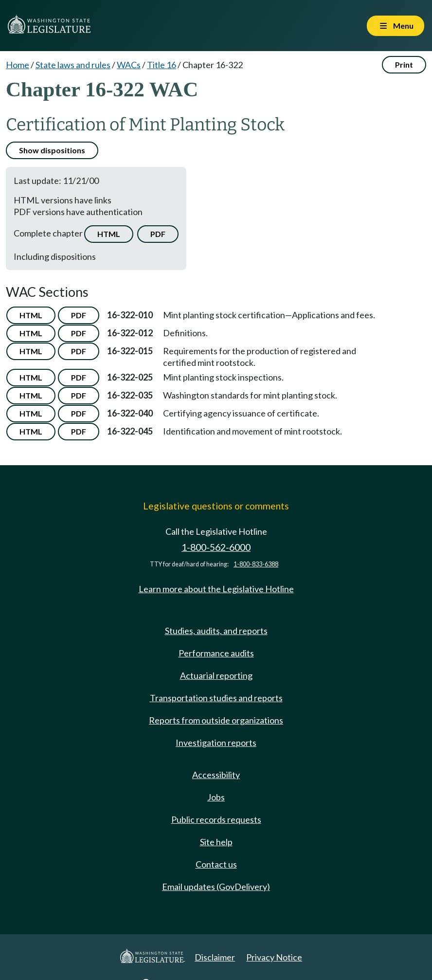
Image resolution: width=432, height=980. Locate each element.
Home (18, 65)
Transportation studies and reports (216, 698)
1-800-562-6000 (216, 547)
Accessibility (216, 775)
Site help (216, 842)
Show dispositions (52, 150)
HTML (109, 234)
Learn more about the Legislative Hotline (216, 589)
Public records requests (216, 819)
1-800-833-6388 (256, 564)
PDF (158, 234)
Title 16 (162, 65)
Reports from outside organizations (216, 720)
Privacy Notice (274, 957)
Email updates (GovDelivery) (216, 887)
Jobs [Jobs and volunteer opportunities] (216, 797)
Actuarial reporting (216, 675)
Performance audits (216, 653)
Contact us (216, 864)
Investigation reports (216, 743)
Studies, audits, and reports (216, 631)
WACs (129, 65)
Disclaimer (215, 957)
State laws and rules (73, 65)
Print (404, 64)
